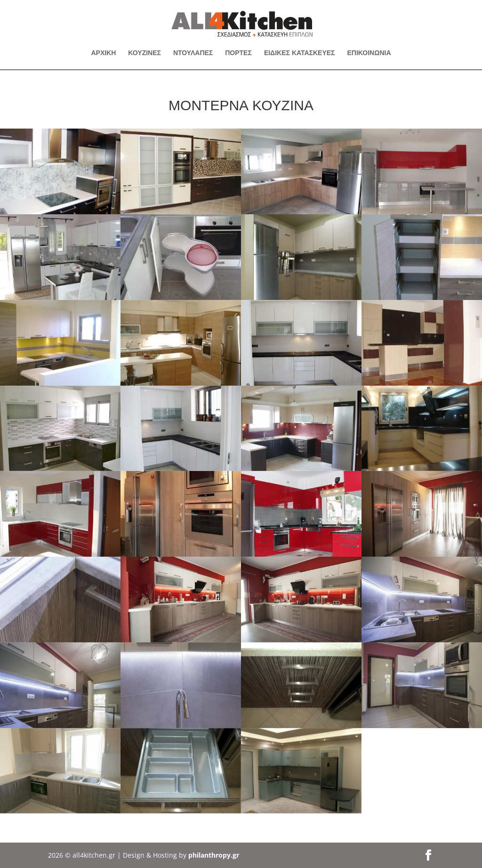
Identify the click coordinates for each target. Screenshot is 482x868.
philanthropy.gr (214, 855)
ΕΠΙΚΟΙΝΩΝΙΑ (369, 53)
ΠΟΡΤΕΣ (238, 53)
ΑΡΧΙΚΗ (103, 53)
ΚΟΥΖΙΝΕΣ (145, 53)
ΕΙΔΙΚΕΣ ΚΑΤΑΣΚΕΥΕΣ (300, 53)
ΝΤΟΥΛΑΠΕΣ (193, 53)
